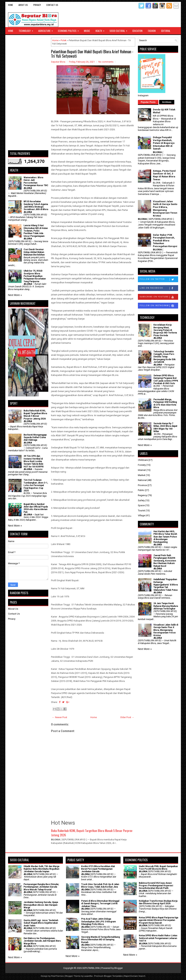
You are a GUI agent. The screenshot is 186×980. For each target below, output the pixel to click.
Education (137, 31)
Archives (167, 102)
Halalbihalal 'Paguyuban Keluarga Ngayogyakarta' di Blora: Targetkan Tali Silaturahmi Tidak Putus (166, 585)
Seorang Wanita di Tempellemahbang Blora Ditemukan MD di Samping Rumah (100, 940)
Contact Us (52, 5)
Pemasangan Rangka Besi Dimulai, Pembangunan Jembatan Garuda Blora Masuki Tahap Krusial (41, 887)
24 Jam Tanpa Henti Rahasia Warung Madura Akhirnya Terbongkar (166, 606)
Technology (27, 30)
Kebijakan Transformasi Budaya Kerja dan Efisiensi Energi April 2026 (158, 902)
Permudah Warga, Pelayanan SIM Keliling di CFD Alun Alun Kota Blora (165, 403)
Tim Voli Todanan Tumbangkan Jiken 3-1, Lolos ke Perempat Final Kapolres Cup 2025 (36, 485)
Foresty (142, 465)
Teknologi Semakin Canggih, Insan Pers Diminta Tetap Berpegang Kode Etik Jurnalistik (165, 357)
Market (142, 475)
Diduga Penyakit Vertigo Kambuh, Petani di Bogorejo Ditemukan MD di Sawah (164, 143)
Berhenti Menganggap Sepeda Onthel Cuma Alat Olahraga (35, 437)
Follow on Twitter (159, 279)
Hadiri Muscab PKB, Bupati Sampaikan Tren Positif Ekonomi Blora (158, 868)
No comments (106, 62)
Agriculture (47, 30)
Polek (64, 40)
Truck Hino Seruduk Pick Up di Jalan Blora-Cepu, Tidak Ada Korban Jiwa (100, 886)
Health (101, 30)
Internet (142, 470)
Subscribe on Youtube (159, 297)
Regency (142, 495)
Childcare (143, 460)
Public (141, 490)
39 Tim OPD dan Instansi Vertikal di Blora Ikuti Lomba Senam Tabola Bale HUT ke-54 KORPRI (34, 461)
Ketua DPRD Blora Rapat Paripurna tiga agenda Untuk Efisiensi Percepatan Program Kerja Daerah (158, 920)
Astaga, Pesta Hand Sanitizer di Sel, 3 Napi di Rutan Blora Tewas (164, 175)
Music (87, 31)
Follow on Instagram (159, 306)
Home (11, 5)
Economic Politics (70, 30)
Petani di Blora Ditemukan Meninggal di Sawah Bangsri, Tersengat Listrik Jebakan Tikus (100, 904)
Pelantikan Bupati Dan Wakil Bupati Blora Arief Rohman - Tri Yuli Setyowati (92, 54)
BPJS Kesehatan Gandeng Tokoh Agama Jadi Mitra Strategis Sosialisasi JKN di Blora (36, 205)
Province (142, 485)
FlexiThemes (57, 976)
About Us (23, 5)
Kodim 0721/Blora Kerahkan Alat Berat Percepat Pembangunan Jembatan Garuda (98, 869)
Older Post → (127, 717)
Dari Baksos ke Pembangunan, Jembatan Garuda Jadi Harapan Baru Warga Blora (42, 941)
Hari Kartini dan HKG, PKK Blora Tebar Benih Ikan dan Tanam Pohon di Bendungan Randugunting (165, 537)
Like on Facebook (159, 288)
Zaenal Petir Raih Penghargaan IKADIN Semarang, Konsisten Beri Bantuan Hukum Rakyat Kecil (165, 561)
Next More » (15, 295)
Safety (141, 500)
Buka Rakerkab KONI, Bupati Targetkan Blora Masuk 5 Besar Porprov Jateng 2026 (92, 833)
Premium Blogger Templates (108, 976)
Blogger (119, 968)
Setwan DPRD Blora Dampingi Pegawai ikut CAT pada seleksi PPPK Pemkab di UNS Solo (166, 379)
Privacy (37, 5)
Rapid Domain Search (135, 976)
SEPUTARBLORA (91, 968)
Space (141, 505)
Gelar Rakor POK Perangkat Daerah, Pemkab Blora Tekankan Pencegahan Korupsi (165, 241)
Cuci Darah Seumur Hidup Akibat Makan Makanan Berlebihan (34, 252)
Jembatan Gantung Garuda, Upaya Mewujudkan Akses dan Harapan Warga (41, 905)
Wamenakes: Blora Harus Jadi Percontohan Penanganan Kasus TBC (36, 181)
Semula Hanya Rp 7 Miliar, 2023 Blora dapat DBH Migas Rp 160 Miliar (165, 427)
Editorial (166, 31)
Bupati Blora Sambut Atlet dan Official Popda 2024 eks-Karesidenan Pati (36, 508)
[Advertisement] (28, 93)
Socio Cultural (120, 30)
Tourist (141, 510)
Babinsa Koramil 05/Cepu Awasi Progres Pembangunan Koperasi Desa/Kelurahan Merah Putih (156, 886)
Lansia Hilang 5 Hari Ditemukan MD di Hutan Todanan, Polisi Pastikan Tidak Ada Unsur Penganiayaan (36, 231)
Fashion (152, 31)
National (142, 480)
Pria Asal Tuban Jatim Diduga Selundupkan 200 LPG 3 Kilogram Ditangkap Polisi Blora (98, 922)
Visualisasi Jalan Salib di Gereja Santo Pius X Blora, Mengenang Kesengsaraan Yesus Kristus (165, 209)
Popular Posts (148, 102)
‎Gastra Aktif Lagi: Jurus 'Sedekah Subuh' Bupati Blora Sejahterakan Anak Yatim (41, 923)
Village (141, 515)
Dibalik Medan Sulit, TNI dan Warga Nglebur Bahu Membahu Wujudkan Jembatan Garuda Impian (41, 869)
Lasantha (88, 976)
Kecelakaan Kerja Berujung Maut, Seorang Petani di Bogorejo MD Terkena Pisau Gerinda (165, 330)
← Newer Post (60, 717)
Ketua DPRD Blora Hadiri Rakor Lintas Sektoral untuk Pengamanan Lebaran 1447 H (158, 938)
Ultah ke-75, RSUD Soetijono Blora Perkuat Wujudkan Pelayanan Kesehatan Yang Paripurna (35, 276)
